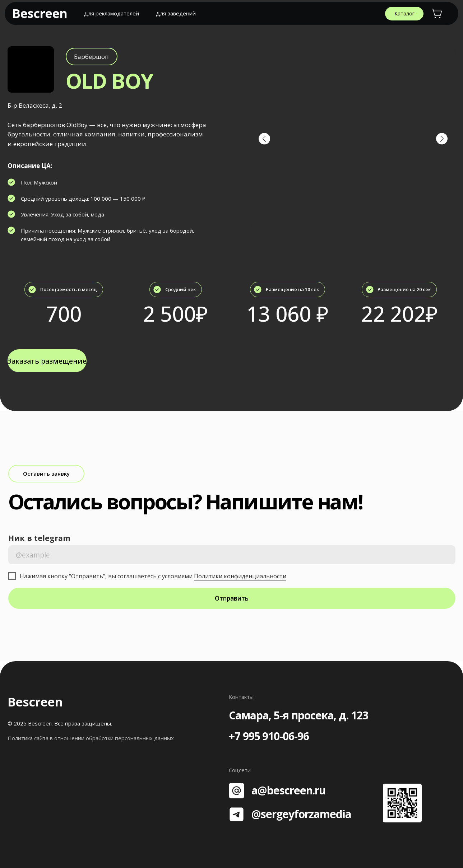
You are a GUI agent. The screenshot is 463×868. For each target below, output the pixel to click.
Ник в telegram (39, 538)
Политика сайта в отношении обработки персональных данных (91, 738)
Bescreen (40, 13)
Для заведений (176, 13)
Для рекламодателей (112, 13)
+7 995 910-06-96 (269, 736)
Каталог (404, 13)
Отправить (232, 598)
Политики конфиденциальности (240, 576)
